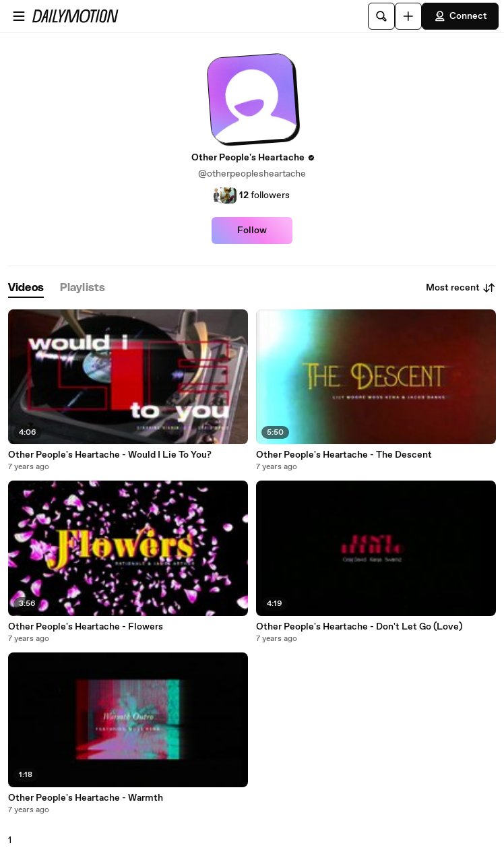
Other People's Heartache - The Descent (344, 455)
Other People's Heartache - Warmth (86, 798)
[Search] (381, 16)
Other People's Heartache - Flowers (86, 627)
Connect (460, 16)
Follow (252, 231)
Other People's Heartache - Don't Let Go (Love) (359, 627)
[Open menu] (19, 16)
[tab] (26, 288)
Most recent (461, 288)
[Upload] (408, 16)
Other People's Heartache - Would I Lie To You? (110, 455)
